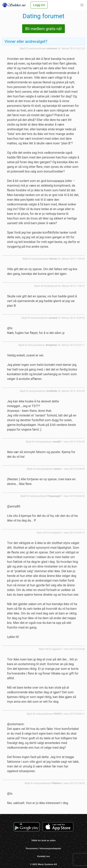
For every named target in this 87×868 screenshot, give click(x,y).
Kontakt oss (43, 856)
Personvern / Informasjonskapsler (43, 848)
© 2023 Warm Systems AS (43, 864)
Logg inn (39, 5)
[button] (82, 5)
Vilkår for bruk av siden (43, 840)
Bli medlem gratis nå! (44, 29)
